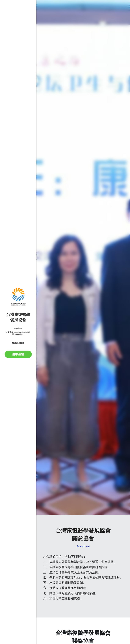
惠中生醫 (18, 354)
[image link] (18, 297)
